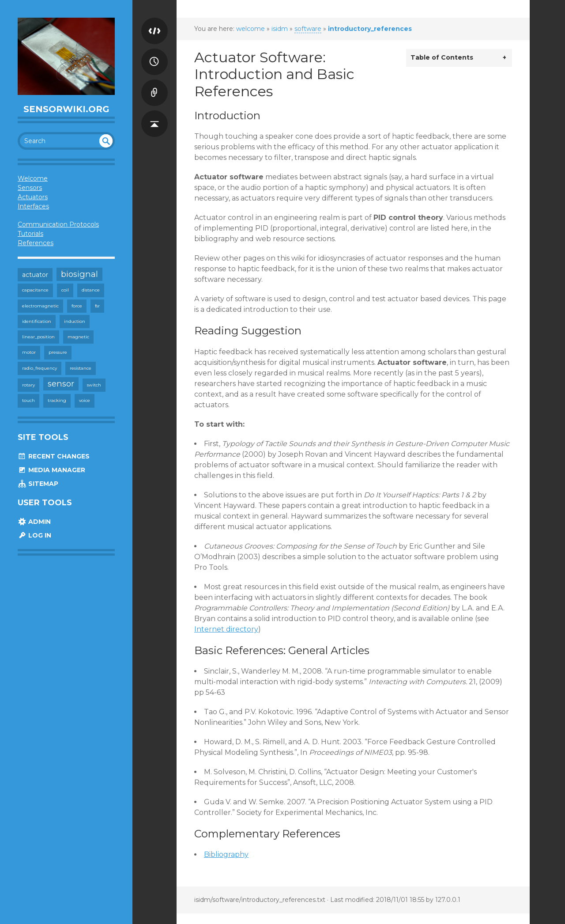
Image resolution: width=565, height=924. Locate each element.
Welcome (33, 178)
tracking (57, 400)
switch (94, 385)
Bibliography (226, 854)
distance (91, 290)
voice (85, 400)
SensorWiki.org (66, 109)
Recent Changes (54, 456)
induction (75, 321)
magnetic (78, 337)
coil (65, 290)
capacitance (35, 290)
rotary (28, 385)
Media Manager (51, 470)
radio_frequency (40, 368)
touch (28, 400)
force (77, 306)
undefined (106, 141)
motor (29, 352)
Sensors (30, 188)
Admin (34, 522)
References (36, 243)
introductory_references (370, 29)
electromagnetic (40, 306)
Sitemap (38, 484)
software (308, 29)
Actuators (33, 197)
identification (37, 321)
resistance (81, 368)
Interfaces (33, 206)
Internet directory (226, 629)
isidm (280, 29)
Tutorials (30, 234)
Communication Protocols (58, 224)
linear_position (38, 337)
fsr (97, 306)
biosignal (79, 274)
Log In (34, 535)
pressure (58, 352)
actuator (35, 275)
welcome (250, 29)
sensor (61, 384)
